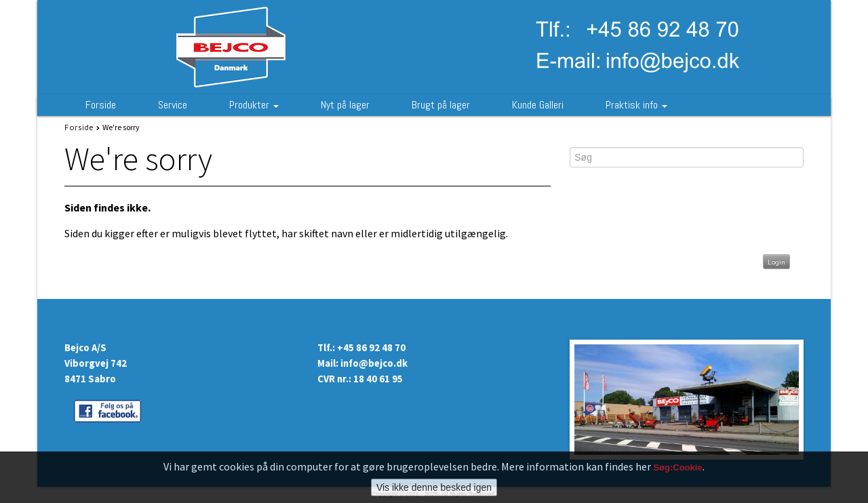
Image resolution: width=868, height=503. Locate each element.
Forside (101, 105)
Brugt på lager (441, 105)
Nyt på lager (345, 105)
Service (173, 105)
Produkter (254, 105)
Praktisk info (636, 105)
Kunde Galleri (538, 105)
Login (776, 262)
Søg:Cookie (677, 467)
